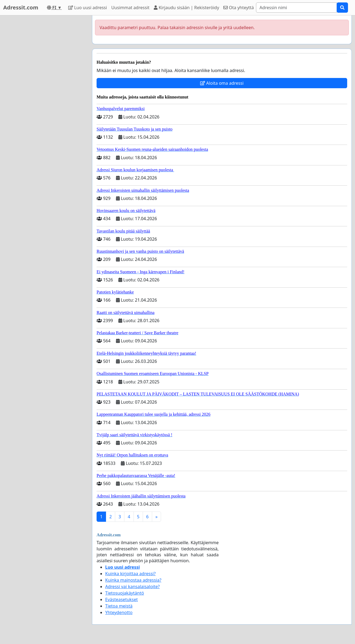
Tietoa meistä (119, 606)
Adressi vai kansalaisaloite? (132, 587)
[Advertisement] (44, 96)
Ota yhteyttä (239, 8)
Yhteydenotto (119, 612)
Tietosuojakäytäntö (125, 593)
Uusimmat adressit (130, 8)
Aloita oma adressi (222, 83)
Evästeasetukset (122, 599)
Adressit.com (21, 7)
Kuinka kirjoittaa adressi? (130, 574)
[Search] (296, 8)
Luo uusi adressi (88, 8)
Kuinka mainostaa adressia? (133, 580)
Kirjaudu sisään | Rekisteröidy (186, 8)
